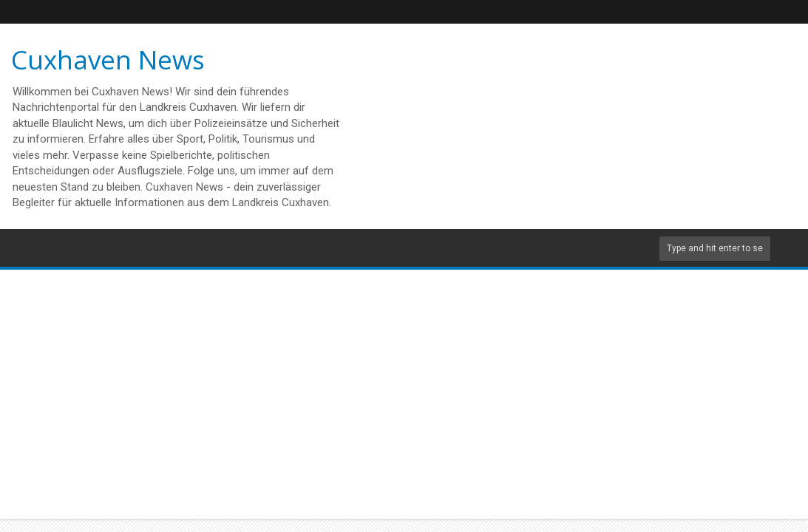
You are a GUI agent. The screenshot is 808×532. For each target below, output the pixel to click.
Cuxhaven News (108, 59)
